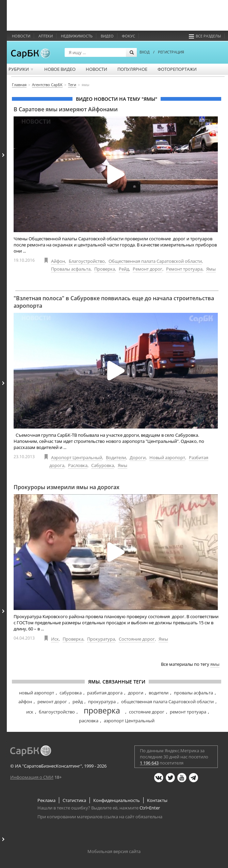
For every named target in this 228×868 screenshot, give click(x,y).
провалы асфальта (193, 693)
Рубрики (21, 69)
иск (30, 712)
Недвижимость (77, 36)
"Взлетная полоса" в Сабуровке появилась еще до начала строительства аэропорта (114, 302)
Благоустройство (87, 261)
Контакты (157, 800)
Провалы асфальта (71, 269)
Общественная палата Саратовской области (155, 261)
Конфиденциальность (117, 800)
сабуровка (71, 693)
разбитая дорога (105, 693)
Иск (55, 639)
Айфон (58, 261)
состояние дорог (147, 712)
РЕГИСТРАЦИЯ (171, 52)
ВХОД (145, 52)
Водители (116, 457)
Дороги (138, 457)
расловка (89, 721)
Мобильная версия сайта (114, 851)
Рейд (124, 269)
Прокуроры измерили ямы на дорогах (67, 487)
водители (159, 693)
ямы (215, 664)
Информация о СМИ (32, 777)
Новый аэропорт (167, 457)
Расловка (78, 465)
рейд (78, 702)
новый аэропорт (37, 693)
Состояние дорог (137, 639)
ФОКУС (128, 36)
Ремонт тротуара (184, 269)
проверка (102, 710)
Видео (107, 36)
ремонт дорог (52, 702)
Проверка (105, 269)
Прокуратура (101, 639)
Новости (21, 36)
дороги (136, 693)
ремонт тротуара (188, 712)
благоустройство (57, 712)
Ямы (211, 269)
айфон (25, 702)
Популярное (132, 69)
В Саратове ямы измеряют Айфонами (66, 109)
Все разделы (205, 36)
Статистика (74, 800)
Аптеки (46, 36)
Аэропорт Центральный (77, 457)
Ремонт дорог (148, 269)
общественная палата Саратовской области (167, 702)
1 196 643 (149, 763)
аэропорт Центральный (129, 721)
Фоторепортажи (177, 69)
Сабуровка (103, 465)
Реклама (46, 800)
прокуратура (102, 702)
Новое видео (60, 69)
